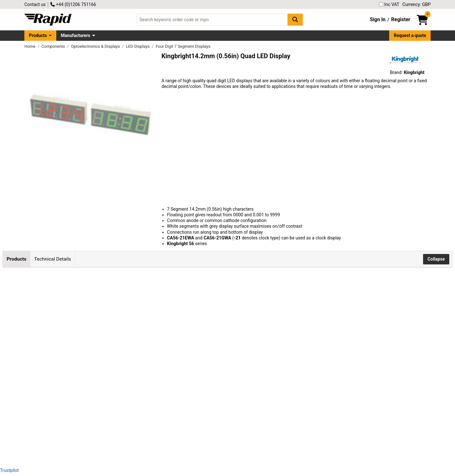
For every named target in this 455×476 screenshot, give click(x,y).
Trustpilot (9, 470)
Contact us (35, 4)
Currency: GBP (417, 4)
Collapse (436, 259)
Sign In (378, 19)
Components (54, 46)
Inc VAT (389, 4)
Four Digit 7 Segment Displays (183, 46)
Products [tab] (16, 259)
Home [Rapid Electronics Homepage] (30, 46)
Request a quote (410, 35)
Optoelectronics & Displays (96, 46)
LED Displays (138, 46)
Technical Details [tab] (53, 259)
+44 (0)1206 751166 (73, 4)
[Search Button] (295, 19)
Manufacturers (75, 35)
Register (401, 19)
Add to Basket (183, 304)
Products (38, 35)
